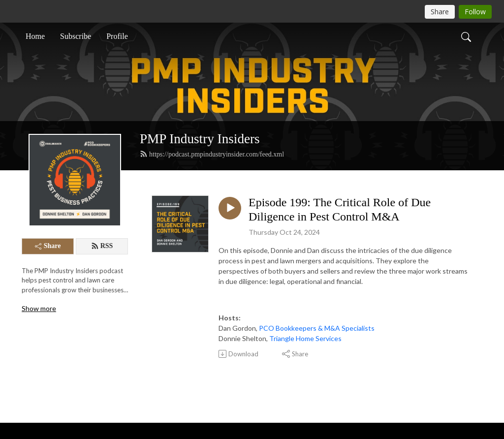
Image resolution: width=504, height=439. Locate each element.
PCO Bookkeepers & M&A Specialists (317, 328)
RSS (102, 246)
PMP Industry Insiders (200, 139)
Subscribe (76, 36)
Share (48, 246)
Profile (117, 36)
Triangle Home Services (305, 338)
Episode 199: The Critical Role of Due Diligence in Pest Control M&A (340, 209)
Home (35, 36)
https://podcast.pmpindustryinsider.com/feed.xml (212, 154)
